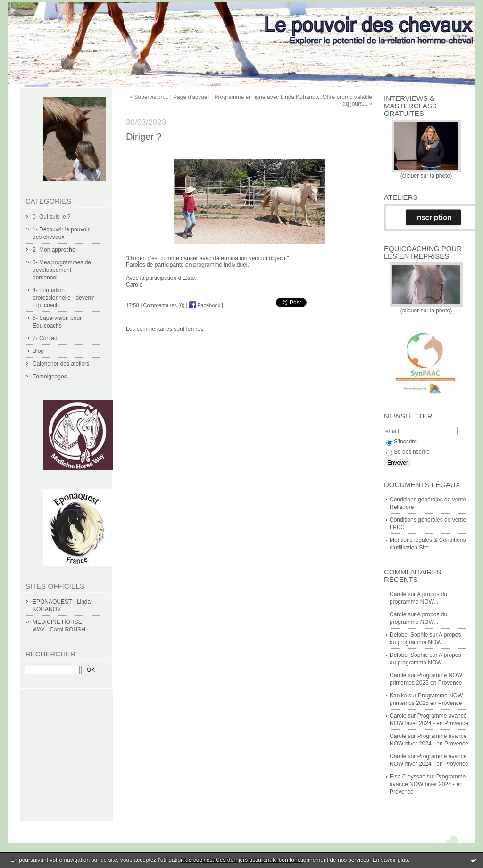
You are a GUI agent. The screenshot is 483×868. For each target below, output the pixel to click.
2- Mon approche (54, 250)
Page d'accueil (192, 97)
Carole (398, 594)
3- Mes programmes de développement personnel (62, 270)
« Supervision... (149, 97)
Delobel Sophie (409, 635)
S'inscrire (402, 442)
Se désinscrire (408, 452)
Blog (38, 351)
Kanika (398, 696)
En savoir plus (390, 860)
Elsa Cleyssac (407, 777)
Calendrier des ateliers (61, 364)
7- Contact (46, 338)
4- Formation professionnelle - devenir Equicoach (63, 298)
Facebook (205, 305)
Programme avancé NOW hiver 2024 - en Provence (428, 784)
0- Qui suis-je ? (52, 217)
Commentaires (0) (164, 305)
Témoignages (50, 377)
